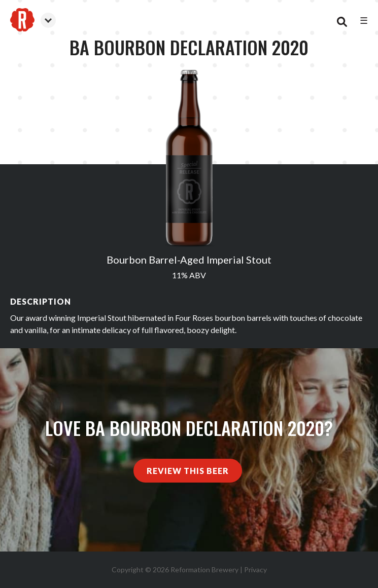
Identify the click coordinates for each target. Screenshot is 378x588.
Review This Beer (188, 471)
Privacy (255, 569)
